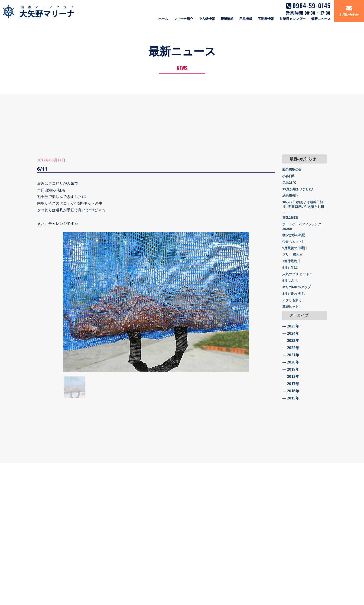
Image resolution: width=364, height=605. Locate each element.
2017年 (293, 384)
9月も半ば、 (291, 267)
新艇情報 (227, 19)
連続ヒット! (291, 306)
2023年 (293, 340)
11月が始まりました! (298, 189)
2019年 (293, 369)
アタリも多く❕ (294, 300)
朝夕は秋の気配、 (295, 235)
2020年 (293, 362)
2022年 (293, 348)
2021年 (293, 355)
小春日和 (289, 176)
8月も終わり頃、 (295, 293)
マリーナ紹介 (183, 19)
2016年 (293, 391)
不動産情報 (266, 19)
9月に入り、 (291, 280)
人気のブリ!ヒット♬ (297, 274)
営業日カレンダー (292, 19)
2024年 (293, 333)
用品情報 (246, 19)
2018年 (293, 376)
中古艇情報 (207, 19)
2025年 (293, 326)
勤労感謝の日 (292, 169)
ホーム (163, 19)
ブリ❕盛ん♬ (292, 254)
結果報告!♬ (291, 195)
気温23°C (289, 182)
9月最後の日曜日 (295, 248)
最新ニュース (321, 19)
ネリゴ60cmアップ (296, 287)
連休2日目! (290, 217)
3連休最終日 (291, 261)
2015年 (293, 398)
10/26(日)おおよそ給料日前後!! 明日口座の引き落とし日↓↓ (303, 207)
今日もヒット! (292, 241)
